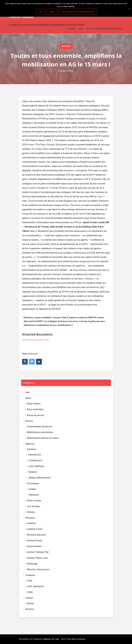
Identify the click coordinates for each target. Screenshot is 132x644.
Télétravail (34, 495)
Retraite (31, 512)
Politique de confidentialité (78, 12)
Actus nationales (35, 409)
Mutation (33, 472)
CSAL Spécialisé (35, 586)
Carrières (31, 449)
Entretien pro (35, 455)
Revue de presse (36, 415)
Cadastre (31, 523)
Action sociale (34, 501)
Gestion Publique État (38, 552)
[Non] (128, 8)
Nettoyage (32, 564)
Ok (41, 12)
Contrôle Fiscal (34, 529)
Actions (29, 421)
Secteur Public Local (37, 558)
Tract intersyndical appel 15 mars (36, 340)
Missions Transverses (38, 569)
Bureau (30, 603)
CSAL (30, 581)
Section (29, 598)
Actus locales (34, 404)
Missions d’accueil (36, 535)
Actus (28, 398)
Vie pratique (33, 483)
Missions (30, 518)
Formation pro (35, 460)
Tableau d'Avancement (39, 478)
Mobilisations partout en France (43, 438)
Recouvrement (34, 546)
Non (52, 12)
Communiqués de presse (40, 426)
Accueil (72, 29)
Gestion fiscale (34, 541)
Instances (30, 575)
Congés (32, 489)
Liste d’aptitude (36, 466)
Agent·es (30, 444)
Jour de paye (33, 506)
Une (27, 392)
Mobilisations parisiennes (40, 432)
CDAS (30, 592)
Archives (66, 46)
